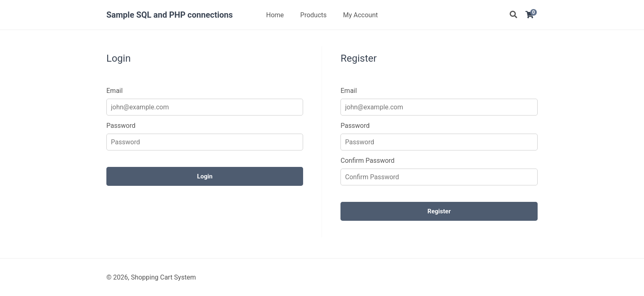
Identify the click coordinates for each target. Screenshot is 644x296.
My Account (360, 15)
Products (313, 15)
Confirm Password (367, 161)
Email (115, 91)
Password (121, 126)
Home (275, 15)
